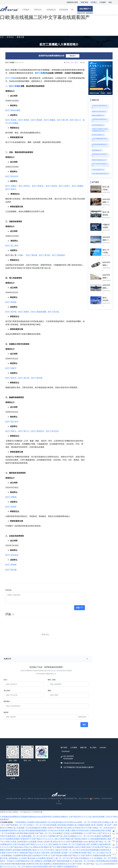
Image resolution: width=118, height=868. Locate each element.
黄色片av (105, 853)
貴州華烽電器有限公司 (98, 125)
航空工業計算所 (12, 422)
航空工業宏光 (11, 378)
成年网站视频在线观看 (26, 833)
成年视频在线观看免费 (22, 850)
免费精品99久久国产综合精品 (13, 844)
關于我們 (64, 748)
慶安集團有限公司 (97, 150)
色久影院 (68, 828)
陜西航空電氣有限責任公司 (99, 160)
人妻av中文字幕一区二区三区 (67, 850)
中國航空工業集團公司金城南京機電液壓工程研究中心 (100, 130)
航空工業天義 (53, 312)
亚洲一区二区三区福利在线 (75, 844)
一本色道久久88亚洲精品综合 (18, 861)
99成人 (41, 842)
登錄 (110, 2)
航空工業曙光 (24, 312)
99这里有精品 (58, 822)
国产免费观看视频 (75, 842)
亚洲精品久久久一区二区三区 (81, 836)
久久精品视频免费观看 (97, 839)
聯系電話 (7, 701)
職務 (50, 691)
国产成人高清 (62, 836)
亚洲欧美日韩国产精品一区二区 (86, 853)
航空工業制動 (11, 565)
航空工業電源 (11, 302)
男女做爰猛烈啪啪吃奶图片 (37, 831)
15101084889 (68, 759)
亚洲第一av (67, 853)
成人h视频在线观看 (83, 825)
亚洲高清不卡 (26, 839)
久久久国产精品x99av (15, 847)
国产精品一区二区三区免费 (107, 842)
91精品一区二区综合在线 (103, 828)
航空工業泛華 (63, 120)
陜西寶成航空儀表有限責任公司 (100, 155)
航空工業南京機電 (13, 110)
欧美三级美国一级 (99, 825)
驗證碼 (7, 712)
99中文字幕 (12, 853)
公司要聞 (102, 2)
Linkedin (103, 748)
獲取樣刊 (73, 56)
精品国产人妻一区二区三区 (58, 858)
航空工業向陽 (11, 570)
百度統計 (59, 804)
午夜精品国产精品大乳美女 (30, 853)
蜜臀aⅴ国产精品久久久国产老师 (77, 855)
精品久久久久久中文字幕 (43, 850)
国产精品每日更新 (79, 839)
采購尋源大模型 (72, 2)
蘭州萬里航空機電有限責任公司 (100, 145)
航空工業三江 (75, 120)
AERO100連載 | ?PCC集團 (106, 202)
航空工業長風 (32, 255)
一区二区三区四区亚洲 (92, 822)
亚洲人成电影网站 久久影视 (15, 858)
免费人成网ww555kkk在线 (77, 831)
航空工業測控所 (38, 431)
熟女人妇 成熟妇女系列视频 (37, 847)
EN (72, 10)
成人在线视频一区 (21, 828)
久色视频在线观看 (99, 855)
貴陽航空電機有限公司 (98, 115)
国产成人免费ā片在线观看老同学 (63, 867)
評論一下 (80, 608)
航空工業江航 (24, 378)
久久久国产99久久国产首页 (95, 833)
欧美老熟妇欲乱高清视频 (107, 861)
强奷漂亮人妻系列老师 (51, 853)
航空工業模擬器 (58, 255)
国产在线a (75, 858)
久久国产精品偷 (56, 855)
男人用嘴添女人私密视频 (42, 861)
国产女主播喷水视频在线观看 (62, 847)
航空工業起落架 (12, 555)
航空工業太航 (45, 255)
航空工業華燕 (24, 186)
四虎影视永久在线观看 (27, 842)
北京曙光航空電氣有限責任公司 (100, 107)
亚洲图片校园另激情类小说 (39, 822)
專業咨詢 (39, 10)
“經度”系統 (84, 2)
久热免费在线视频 (12, 839)
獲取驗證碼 (82, 717)
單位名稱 (7, 691)
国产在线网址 (93, 844)
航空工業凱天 (11, 431)
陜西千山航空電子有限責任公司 (100, 165)
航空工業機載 (40, 73)
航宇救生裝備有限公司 (98, 135)
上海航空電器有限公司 (98, 170)
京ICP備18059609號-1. (56, 798)
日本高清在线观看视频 (90, 850)
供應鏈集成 (51, 10)
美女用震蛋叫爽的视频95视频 (13, 864)
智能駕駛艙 (63, 10)
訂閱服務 (26, 10)
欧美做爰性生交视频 (38, 828)
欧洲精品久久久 (87, 858)
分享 (83, 62)
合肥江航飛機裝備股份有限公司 (100, 140)
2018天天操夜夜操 (8, 836)
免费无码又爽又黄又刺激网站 (39, 864)
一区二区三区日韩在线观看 (46, 825)
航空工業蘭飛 (77, 186)
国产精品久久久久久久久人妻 (45, 839)
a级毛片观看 (80, 847)
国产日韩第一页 (79, 864)
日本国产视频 (64, 839)
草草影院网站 (21, 822)
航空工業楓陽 (50, 120)
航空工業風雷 (11, 507)
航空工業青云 (64, 186)
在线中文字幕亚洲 (55, 828)
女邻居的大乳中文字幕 (82, 828)
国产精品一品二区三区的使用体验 (101, 864)
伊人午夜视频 (50, 836)
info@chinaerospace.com (74, 763)
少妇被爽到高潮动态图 (22, 855)
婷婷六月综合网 (93, 847)
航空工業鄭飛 (11, 497)
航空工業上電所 (12, 246)
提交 (84, 725)
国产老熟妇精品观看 (62, 861)
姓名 (6, 680)
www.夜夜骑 (89, 842)
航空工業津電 (11, 312)
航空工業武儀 (37, 378)
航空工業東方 (11, 189)
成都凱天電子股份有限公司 (99, 112)
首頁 (2, 37)
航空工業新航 (11, 120)
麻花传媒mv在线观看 (37, 858)
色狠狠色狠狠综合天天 (62, 864)
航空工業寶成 (51, 186)
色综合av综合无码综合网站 (37, 867)
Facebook (66, 751)
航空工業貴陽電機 (39, 312)
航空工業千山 (24, 431)
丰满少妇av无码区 (57, 831)
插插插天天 (57, 844)
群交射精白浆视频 (66, 825)
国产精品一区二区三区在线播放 (49, 833)
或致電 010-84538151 (85, 13)
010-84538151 (69, 756)
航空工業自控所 (12, 176)
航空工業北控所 (52, 431)
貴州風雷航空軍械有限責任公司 (100, 120)
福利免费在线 (105, 844)
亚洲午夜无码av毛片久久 (56, 842)
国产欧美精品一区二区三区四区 (20, 825)
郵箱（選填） (52, 680)
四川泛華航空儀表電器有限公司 (100, 174)
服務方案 (83, 748)
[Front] (9, 10)
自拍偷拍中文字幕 (40, 855)
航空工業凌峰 (37, 120)
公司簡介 (94, 2)
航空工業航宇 (11, 368)
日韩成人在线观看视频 (73, 833)
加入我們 (93, 748)
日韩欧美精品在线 (97, 831)
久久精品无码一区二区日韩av (84, 861)
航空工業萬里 (24, 120)
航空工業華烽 (38, 186)
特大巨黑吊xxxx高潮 (73, 822)
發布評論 (8, 590)
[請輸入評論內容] (45, 598)
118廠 (20, 255)
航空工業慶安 (11, 186)
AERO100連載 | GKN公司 (106, 278)
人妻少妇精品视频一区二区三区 (30, 836)
